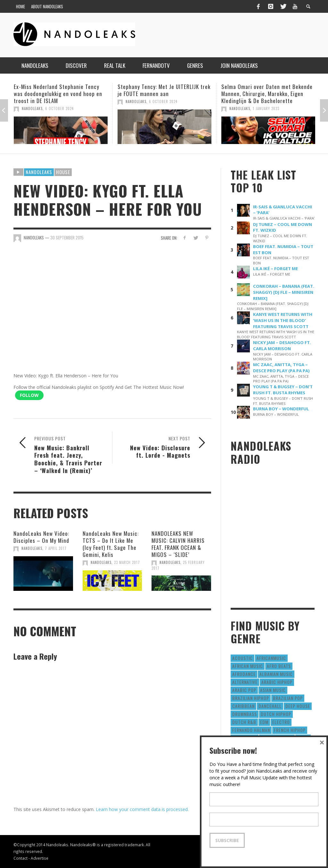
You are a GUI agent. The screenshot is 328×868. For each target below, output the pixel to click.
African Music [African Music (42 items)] (248, 666)
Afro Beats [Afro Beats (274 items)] (279, 666)
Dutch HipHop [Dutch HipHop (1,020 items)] (276, 714)
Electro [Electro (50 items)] (281, 722)
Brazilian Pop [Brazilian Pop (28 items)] (288, 698)
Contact (20, 858)
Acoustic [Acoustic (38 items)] (242, 658)
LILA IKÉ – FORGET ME (275, 269)
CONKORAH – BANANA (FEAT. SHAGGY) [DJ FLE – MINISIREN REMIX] (284, 292)
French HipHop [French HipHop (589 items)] (290, 730)
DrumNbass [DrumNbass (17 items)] (245, 714)
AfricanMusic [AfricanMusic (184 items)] (271, 658)
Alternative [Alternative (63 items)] (245, 682)
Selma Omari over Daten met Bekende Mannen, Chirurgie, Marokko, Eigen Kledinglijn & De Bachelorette (267, 94)
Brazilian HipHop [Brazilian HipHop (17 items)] (251, 698)
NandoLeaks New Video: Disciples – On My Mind (41, 537)
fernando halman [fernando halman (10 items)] (251, 730)
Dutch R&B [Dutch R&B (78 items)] (244, 722)
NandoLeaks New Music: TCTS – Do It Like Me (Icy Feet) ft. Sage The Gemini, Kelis (111, 544)
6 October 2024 (59, 108)
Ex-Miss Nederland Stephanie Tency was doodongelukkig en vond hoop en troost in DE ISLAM (58, 94)
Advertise (40, 858)
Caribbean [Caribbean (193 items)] (243, 706)
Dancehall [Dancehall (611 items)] (270, 706)
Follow (29, 395)
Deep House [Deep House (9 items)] (298, 706)
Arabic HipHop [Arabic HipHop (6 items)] (277, 682)
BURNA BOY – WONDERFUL (281, 409)
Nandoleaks (39, 172)
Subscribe (227, 840)
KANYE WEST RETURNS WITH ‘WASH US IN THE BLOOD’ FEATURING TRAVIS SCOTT (283, 320)
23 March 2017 (127, 562)
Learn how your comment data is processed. (142, 809)
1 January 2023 (266, 108)
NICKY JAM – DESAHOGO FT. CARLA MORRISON (282, 346)
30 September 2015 (67, 237)
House (63, 172)
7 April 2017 (56, 548)
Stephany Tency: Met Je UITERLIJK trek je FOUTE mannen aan (164, 90)
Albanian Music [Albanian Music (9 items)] (276, 674)
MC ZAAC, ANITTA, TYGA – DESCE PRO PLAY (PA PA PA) (281, 368)
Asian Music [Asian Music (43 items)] (273, 690)
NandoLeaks (32, 108)
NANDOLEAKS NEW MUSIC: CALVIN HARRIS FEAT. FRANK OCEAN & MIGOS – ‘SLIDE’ (178, 544)
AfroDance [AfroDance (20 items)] (244, 674)
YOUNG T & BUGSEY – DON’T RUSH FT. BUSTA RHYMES (283, 390)
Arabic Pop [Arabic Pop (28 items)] (244, 690)
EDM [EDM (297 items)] (264, 722)
